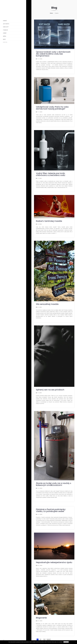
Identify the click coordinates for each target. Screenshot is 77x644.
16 (44, 640)
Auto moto (6, 24)
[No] (75, 642)
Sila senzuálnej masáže (47, 304)
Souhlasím (66, 642)
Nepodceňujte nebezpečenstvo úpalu (54, 562)
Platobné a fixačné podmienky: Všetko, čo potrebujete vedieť (51, 510)
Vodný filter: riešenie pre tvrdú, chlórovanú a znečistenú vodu (51, 174)
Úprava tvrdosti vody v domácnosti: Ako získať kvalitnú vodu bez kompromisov (53, 54)
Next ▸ (49, 640)
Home (51, 13)
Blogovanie (41, 618)
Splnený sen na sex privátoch (50, 390)
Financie (5, 30)
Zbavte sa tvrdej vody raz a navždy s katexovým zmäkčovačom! (54, 484)
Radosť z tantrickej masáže (49, 221)
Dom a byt (6, 27)
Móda (5, 36)
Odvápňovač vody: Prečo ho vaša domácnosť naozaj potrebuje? (52, 108)
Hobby (5, 33)
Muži (4, 39)
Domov (5, 21)
